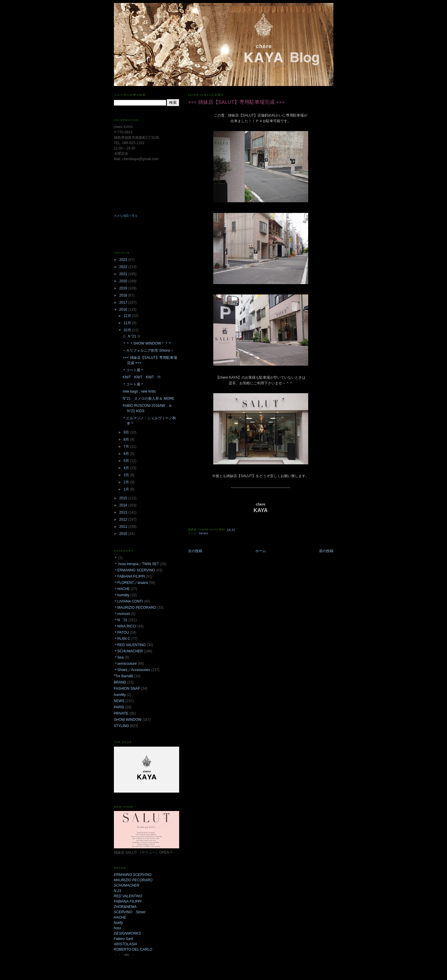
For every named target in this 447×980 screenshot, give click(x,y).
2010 (124, 534)
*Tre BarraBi (124, 676)
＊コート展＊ (133, 370)
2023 (124, 260)
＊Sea (119, 657)
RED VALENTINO (128, 896)
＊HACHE (122, 589)
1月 (127, 489)
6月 (127, 454)
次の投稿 (195, 551)
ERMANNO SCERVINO (133, 875)
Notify (118, 923)
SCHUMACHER (127, 885)
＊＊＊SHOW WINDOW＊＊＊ (147, 343)
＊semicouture (125, 664)
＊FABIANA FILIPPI (129, 576)
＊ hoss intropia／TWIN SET (137, 564)
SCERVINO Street (130, 912)
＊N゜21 (121, 620)
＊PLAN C (122, 639)
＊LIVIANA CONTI (128, 601)
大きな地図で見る (126, 216)
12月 (128, 316)
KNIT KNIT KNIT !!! (141, 377)
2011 (124, 527)
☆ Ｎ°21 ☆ (132, 336)
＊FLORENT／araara (131, 583)
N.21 (118, 891)
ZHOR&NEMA (125, 907)
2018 (124, 295)
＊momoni (122, 614)
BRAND (120, 682)
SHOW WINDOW (128, 720)
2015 (124, 498)
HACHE (120, 917)
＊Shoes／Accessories (132, 670)
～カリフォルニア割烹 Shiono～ (148, 350)
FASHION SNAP (127, 689)
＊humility (122, 595)
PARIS (119, 707)
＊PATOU (121, 632)
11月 (128, 323)
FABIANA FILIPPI (128, 901)
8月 (127, 439)
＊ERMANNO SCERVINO (135, 570)
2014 (124, 505)
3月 (127, 475)
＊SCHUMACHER (128, 651)
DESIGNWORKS (127, 933)
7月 (127, 447)
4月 (127, 468)
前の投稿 (326, 551)
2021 (124, 274)
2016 (124, 310)
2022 (124, 267)
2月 (127, 482)
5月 (127, 461)
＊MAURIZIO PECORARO (135, 608)
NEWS (203, 533)
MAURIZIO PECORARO (133, 880)
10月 (128, 330)
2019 (124, 288)
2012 (124, 520)
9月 (127, 432)
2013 (124, 512)
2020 (124, 281)
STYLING (121, 726)
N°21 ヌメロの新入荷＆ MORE (148, 399)
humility (120, 695)
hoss (118, 928)
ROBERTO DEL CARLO (133, 949)
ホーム (261, 551)
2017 (124, 302)
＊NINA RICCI (125, 626)
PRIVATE (121, 713)
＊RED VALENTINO (130, 645)
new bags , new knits (139, 391)
